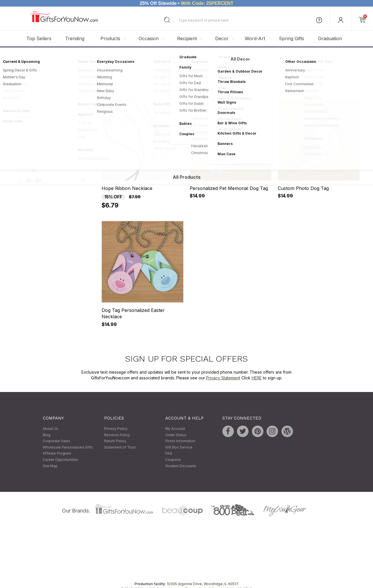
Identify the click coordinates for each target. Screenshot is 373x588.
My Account (175, 429)
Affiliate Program (57, 454)
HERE (257, 378)
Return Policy (115, 441)
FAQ (169, 454)
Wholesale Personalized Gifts (68, 447)
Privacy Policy (116, 429)
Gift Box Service (179, 447)
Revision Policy (117, 435)
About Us (50, 429)
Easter (52, 128)
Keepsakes (52, 107)
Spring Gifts (292, 38)
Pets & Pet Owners (52, 159)
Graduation (330, 38)
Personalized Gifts (41, 56)
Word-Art (255, 38)
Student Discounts (181, 466)
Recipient (187, 38)
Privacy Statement (223, 378)
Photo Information (180, 441)
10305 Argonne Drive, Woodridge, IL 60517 (203, 584)
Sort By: (280, 90)
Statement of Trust (120, 447)
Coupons (173, 460)
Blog (47, 435)
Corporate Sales (57, 441)
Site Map (50, 466)
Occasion (149, 38)
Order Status (176, 435)
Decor (222, 38)
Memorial (52, 137)
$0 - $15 (34, 181)
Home (15, 56)
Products (110, 38)
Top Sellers (39, 38)
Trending (75, 38)
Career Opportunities (61, 460)
